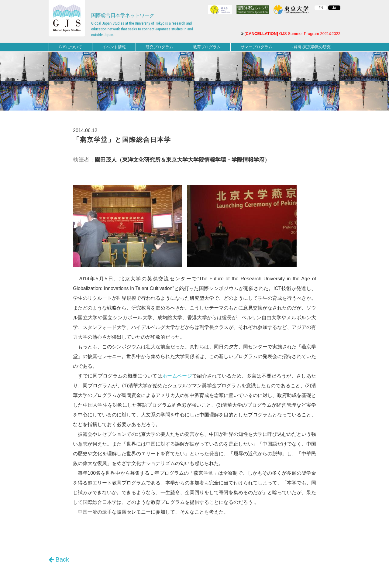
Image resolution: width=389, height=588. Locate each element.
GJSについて (70, 47)
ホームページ (177, 376)
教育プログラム (207, 47)
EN (321, 8)
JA (334, 8)
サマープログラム (256, 47)
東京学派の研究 (310, 47)
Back (59, 559)
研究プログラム (159, 47)
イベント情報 (114, 47)
